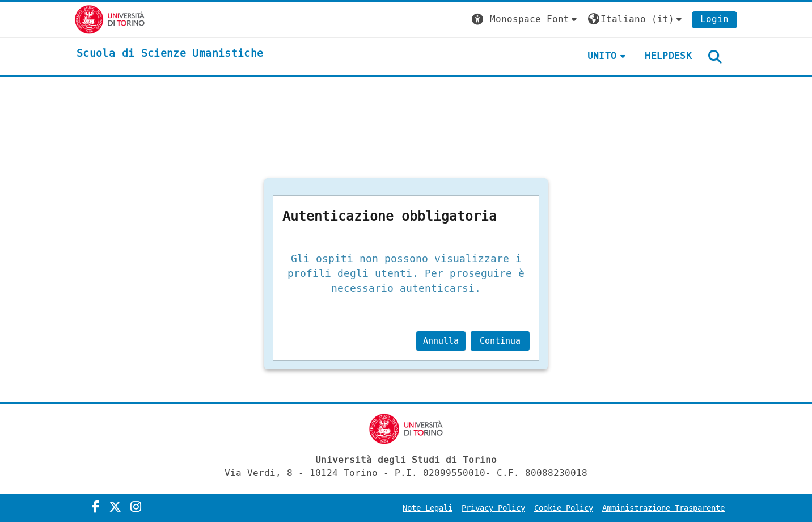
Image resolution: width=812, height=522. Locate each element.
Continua (500, 341)
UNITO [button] (602, 56)
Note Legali (428, 508)
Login (714, 19)
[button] (526, 20)
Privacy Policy (493, 508)
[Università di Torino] (110, 19)
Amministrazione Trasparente (663, 508)
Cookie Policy (564, 508)
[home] (170, 54)
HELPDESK (668, 56)
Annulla (441, 341)
